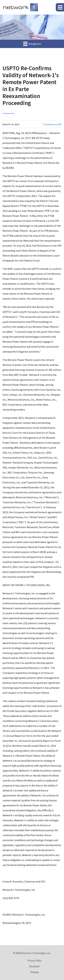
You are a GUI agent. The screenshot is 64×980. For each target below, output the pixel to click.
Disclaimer (34, 966)
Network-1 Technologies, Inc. (36, 953)
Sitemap (35, 972)
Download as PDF (52, 124)
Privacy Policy (35, 961)
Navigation (32, 44)
